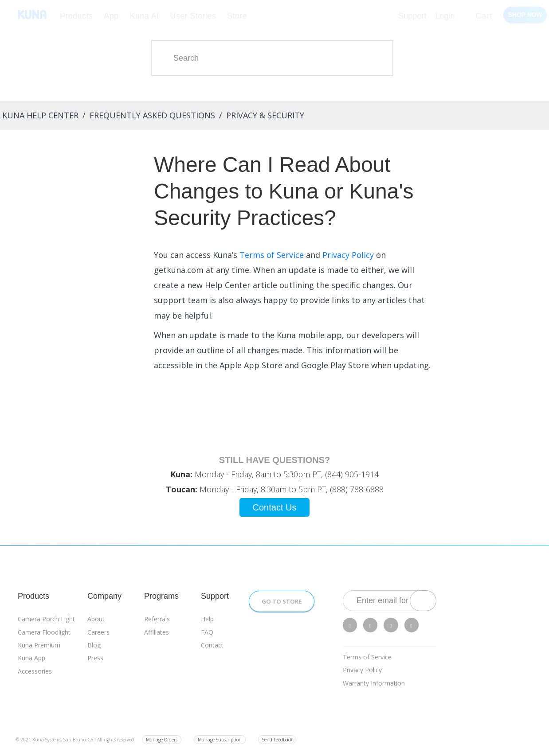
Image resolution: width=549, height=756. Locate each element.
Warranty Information (374, 683)
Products (76, 16)
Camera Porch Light (46, 619)
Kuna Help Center (40, 115)
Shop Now (525, 15)
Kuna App (31, 658)
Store (237, 16)
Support (412, 16)
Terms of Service (367, 657)
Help (207, 619)
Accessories (35, 671)
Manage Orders (162, 740)
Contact (212, 645)
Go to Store (282, 601)
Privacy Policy (362, 670)
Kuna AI (144, 16)
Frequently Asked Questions (152, 115)
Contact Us (275, 507)
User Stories (193, 16)
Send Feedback (277, 740)
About (96, 619)
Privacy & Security (265, 115)
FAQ (207, 632)
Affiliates (157, 632)
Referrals (157, 619)
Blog (94, 645)
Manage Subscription (220, 740)
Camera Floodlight (44, 632)
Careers (98, 632)
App (111, 16)
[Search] (272, 58)
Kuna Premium (39, 645)
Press (95, 658)
